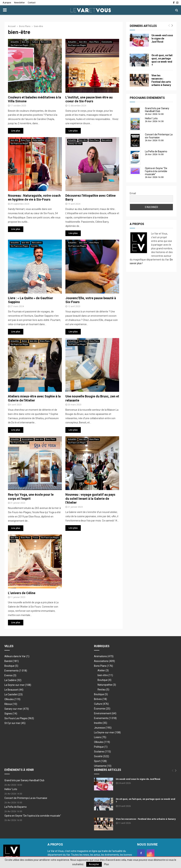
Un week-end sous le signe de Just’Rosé (162, 39)
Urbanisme (103, 766)
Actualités (15, 42)
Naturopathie (38, 140)
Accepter (94, 864)
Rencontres (46, 42)
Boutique (11, 666)
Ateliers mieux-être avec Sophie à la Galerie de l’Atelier (34, 398)
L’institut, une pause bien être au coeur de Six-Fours (89, 99)
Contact (32, 3)
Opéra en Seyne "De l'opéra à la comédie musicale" (33, 816)
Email (133, 193)
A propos (7, 3)
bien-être (26, 42)
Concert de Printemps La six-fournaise (26, 798)
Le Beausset (14, 690)
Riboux (11, 704)
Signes (11, 714)
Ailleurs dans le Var (17, 656)
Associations (27, 439)
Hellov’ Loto (11, 789)
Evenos (10, 675)
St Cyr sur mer (15, 723)
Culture (35, 42)
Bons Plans (94, 42)
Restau (103, 690)
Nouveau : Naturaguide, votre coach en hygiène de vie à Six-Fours (34, 198)
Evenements (107, 42)
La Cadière (13, 680)
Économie (102, 709)
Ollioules (12, 699)
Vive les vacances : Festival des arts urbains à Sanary (146, 819)
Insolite (101, 723)
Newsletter (19, 3)
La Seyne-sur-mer (18, 685)
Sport (13, 541)
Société (34, 246)
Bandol (12, 661)
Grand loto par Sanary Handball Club (24, 780)
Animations (104, 656)
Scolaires (102, 752)
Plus (106, 864)
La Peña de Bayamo (16, 807)
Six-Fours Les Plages (20, 45)
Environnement (105, 713)
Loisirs (100, 737)
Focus (36, 538)
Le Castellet (14, 694)
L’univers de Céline (22, 593)
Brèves (100, 699)
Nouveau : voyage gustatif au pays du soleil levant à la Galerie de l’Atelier (90, 498)
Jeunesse (103, 728)
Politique (101, 747)
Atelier (24, 341)
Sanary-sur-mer (75, 144)
